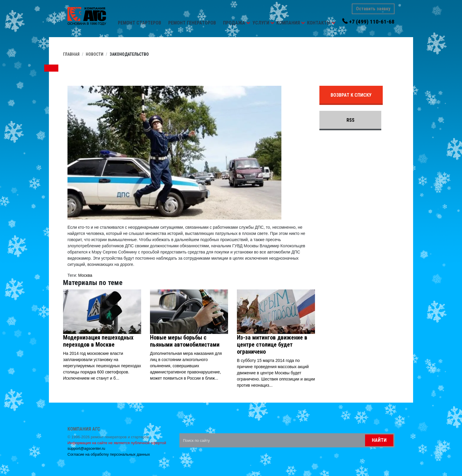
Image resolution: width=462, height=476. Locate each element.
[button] (248, 23)
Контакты (319, 23)
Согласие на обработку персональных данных (109, 454)
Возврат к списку (351, 95)
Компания (288, 23)
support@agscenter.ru (86, 448)
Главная (71, 54)
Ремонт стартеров (140, 23)
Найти (379, 440)
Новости (95, 54)
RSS (350, 120)
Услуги (261, 23)
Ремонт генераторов (192, 23)
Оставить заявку (373, 9)
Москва (85, 275)
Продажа (234, 23)
